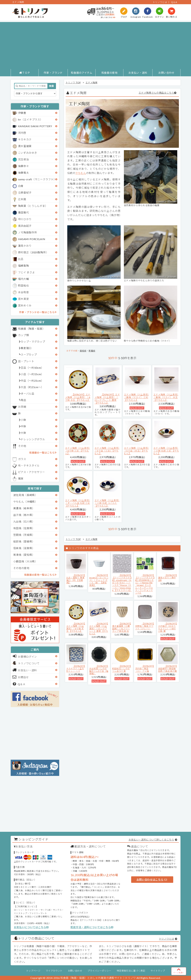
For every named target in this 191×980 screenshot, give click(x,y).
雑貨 (21, 478)
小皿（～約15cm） (32, 374)
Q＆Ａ (19, 684)
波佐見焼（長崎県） (25, 495)
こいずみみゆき (28, 153)
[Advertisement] (95, 45)
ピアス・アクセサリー (32, 472)
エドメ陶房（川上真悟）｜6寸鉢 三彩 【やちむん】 (78, 451)
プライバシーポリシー (99, 971)
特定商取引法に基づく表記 (131, 971)
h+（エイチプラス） (30, 119)
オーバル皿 (27, 394)
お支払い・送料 (138, 73)
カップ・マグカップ (33, 342)
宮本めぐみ (25, 305)
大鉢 (23, 433)
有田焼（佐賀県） (24, 528)
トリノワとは (160, 2)
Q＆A (174, 2)
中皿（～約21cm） (32, 381)
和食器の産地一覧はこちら (40, 575)
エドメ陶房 (91, 83)
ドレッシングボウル (33, 439)
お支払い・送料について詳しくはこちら (151, 840)
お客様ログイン (25, 656)
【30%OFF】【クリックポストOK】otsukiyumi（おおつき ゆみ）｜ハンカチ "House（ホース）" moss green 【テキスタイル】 (122, 583)
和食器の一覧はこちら (43, 452)
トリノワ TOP (73, 83)
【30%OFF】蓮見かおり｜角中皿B (168, 578)
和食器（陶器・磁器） (32, 329)
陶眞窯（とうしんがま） (33, 206)
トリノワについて (29, 663)
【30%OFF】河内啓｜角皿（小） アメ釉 (145, 669)
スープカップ (29, 355)
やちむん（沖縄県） (25, 502)
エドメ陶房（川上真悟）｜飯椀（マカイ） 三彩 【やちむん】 (136, 397)
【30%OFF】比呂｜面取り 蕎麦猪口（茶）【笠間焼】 (76, 579)
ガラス (22, 459)
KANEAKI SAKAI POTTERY (35, 126)
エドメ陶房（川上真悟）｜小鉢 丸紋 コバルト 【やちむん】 (107, 503)
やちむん (81, 173)
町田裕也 (24, 285)
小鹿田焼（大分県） (25, 561)
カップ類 (24, 335)
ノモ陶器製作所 (28, 232)
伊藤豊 (22, 113)
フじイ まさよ (27, 272)
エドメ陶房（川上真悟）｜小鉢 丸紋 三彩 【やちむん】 (166, 451)
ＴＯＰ (25, 73)
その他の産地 (21, 568)
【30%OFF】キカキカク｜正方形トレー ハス (76, 669)
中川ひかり (25, 219)
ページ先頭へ (179, 971)
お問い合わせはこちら (152, 879)
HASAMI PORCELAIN (32, 239)
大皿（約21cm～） (32, 387)
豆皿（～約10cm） (32, 368)
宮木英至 (24, 299)
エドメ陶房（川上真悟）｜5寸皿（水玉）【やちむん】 (136, 451)
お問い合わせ (166, 73)
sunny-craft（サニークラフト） (37, 179)
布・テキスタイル (29, 465)
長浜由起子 (25, 226)
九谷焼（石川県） (24, 522)
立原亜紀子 (25, 193)
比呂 (21, 259)
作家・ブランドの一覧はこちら (38, 312)
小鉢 (23, 420)
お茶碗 (22, 407)
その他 (22, 446)
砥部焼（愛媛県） (24, 541)
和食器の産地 (109, 73)
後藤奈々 (24, 166)
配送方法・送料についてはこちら (92, 927)
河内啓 (22, 133)
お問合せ (21, 677)
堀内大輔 (24, 279)
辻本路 (22, 199)
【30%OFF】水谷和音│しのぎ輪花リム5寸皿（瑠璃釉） (99, 670)
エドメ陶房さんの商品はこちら (156, 93)
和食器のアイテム (82, 73)
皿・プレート (26, 361)
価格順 (83, 351)
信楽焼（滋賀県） (24, 548)
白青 (21, 186)
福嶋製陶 (24, 266)
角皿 (23, 400)
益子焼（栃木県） (24, 515)
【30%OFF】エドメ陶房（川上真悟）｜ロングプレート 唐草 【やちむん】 (107, 399)
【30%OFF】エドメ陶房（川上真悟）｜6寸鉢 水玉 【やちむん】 (78, 397)
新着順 (92, 351)
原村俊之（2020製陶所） (33, 252)
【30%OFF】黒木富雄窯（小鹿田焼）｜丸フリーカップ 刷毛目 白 (122, 627)
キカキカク (25, 139)
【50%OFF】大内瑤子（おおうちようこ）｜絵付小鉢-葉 (168, 627)
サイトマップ (158, 971)
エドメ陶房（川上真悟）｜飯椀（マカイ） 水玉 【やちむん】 (166, 397)
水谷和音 (24, 292)
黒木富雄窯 (25, 146)
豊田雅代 (24, 212)
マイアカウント (54, 971)
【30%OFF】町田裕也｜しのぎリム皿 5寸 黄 (122, 669)
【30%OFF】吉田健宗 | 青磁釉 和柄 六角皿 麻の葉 (168, 669)
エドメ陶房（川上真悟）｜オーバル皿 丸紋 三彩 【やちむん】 (78, 503)
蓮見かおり (25, 246)
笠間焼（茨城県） (24, 535)
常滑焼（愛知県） (24, 555)
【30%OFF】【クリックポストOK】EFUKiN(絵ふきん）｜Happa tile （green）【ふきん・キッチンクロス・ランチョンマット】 (145, 584)
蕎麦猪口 (26, 348)
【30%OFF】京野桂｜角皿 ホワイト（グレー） (145, 626)
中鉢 (23, 426)
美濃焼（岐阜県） (24, 508)
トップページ (33, 971)
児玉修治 (24, 159)
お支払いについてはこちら (31, 927)
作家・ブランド (53, 73)
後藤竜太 (24, 173)
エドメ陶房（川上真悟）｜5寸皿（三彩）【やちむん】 (107, 451)
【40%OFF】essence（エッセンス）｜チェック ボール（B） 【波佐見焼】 (99, 580)
